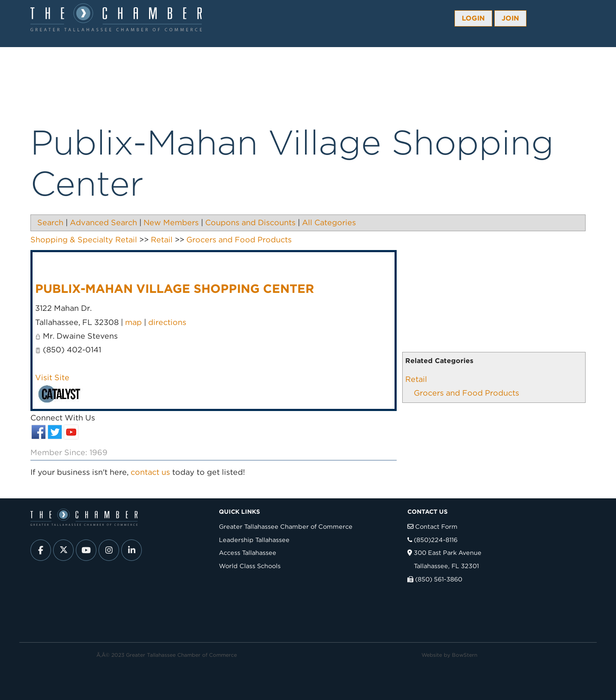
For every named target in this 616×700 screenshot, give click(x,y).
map (133, 322)
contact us (150, 472)
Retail (416, 379)
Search (50, 222)
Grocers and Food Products (466, 393)
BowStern (465, 655)
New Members (171, 222)
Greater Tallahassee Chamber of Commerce (286, 526)
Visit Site (52, 377)
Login (473, 18)
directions (167, 322)
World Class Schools (250, 566)
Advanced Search (103, 222)
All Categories (329, 222)
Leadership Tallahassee (254, 540)
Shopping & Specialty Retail (84, 240)
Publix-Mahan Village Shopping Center (175, 289)
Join (510, 18)
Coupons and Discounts (250, 222)
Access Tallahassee (248, 553)
